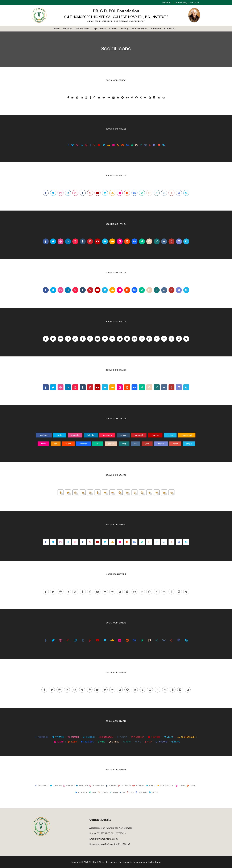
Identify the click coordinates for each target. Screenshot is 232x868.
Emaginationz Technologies (147, 862)
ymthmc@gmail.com (107, 839)
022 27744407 (104, 833)
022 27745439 (119, 833)
